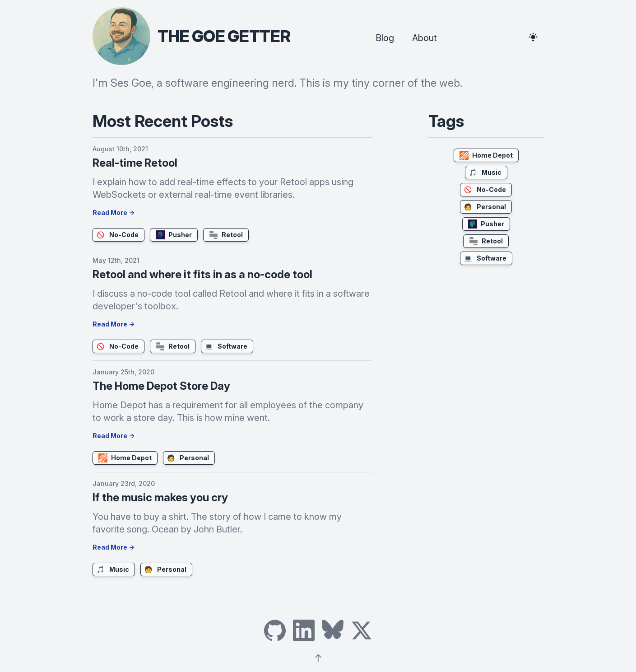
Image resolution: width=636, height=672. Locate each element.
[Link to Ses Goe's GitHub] (275, 630)
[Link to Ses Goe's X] (362, 630)
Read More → (114, 212)
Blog (385, 38)
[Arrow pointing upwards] (318, 657)
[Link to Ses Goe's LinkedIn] (304, 630)
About (425, 38)
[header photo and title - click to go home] (191, 36)
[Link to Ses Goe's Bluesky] (333, 630)
